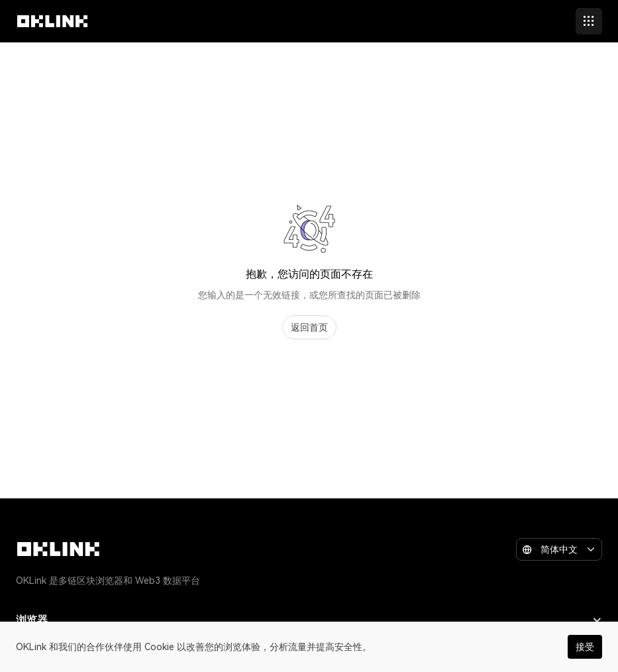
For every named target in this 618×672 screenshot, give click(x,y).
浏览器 (309, 620)
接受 (585, 647)
